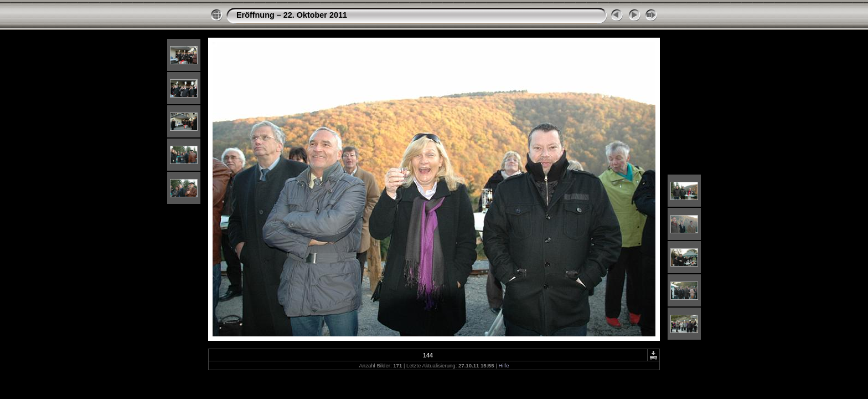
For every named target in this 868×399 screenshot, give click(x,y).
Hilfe (503, 365)
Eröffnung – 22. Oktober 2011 (292, 15)
